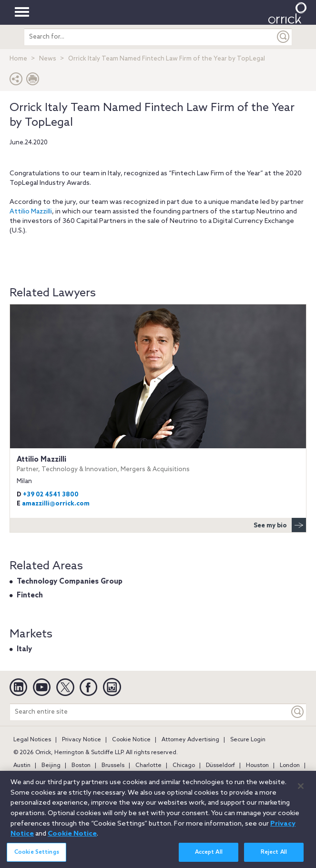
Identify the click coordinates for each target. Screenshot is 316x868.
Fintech (30, 595)
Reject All (274, 858)
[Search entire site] (150, 712)
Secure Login (248, 740)
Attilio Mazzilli (31, 212)
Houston (257, 766)
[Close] (301, 791)
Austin (22, 766)
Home (18, 59)
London (290, 766)
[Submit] (284, 37)
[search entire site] (150, 37)
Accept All (209, 858)
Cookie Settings (37, 858)
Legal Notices (32, 740)
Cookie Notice (131, 740)
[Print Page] (33, 81)
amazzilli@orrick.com (56, 504)
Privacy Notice (82, 740)
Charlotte (148, 766)
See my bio (280, 525)
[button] (16, 81)
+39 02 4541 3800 (51, 495)
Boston (81, 766)
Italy (24, 649)
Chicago (184, 766)
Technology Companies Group (70, 582)
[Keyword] (298, 712)
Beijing (51, 766)
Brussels (113, 766)
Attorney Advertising (190, 740)
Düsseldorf (220, 766)
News (48, 59)
